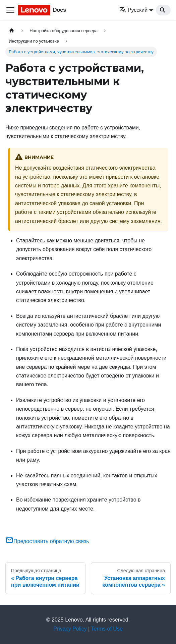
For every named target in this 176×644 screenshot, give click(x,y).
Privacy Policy (70, 629)
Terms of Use (107, 629)
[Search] (163, 10)
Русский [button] (133, 10)
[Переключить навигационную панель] (10, 10)
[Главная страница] (12, 31)
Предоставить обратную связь (47, 541)
